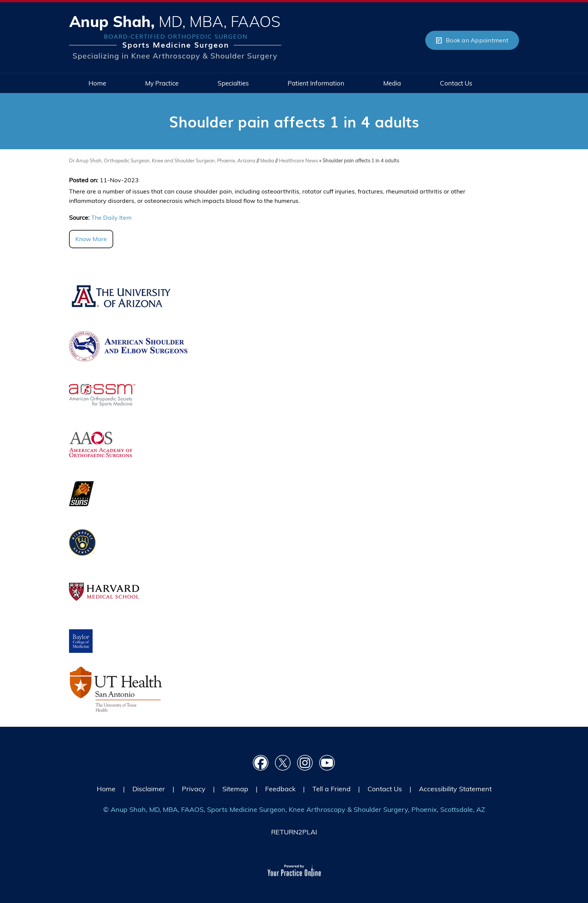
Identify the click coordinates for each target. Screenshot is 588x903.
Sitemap (235, 789)
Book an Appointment (477, 40)
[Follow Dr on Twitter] (283, 763)
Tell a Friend (331, 789)
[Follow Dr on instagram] (305, 763)
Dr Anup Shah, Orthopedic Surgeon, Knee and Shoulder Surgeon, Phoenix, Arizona (162, 160)
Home (106, 789)
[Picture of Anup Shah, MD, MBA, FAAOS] (175, 37)
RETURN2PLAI (294, 832)
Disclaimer (149, 789)
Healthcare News (298, 160)
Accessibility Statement (455, 789)
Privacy (194, 789)
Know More (91, 239)
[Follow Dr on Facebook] (261, 763)
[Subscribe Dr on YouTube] (327, 763)
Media (268, 160)
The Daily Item (111, 217)
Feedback (280, 789)
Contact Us (385, 789)
